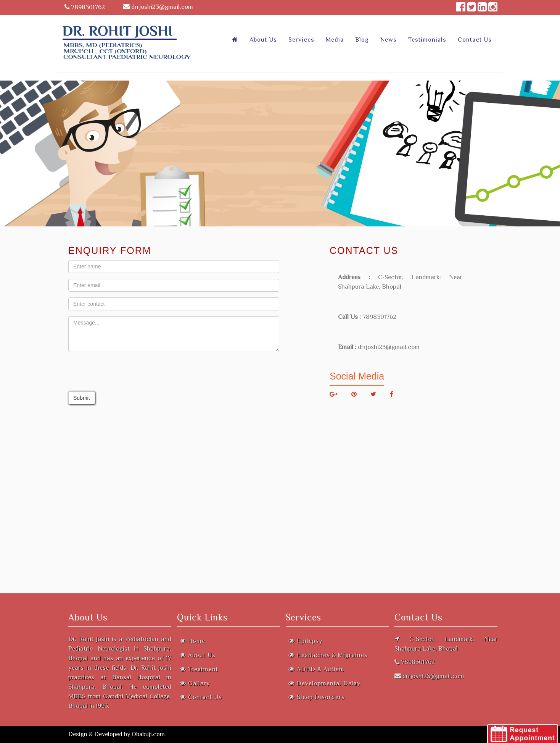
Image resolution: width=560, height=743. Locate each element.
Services (301, 40)
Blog (362, 40)
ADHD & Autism (316, 669)
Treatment (199, 669)
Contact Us (475, 40)
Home (192, 641)
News (389, 40)
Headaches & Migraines (328, 655)
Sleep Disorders (317, 697)
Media (335, 40)
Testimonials (427, 40)
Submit (82, 398)
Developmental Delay (324, 683)
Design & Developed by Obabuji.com (117, 734)
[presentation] (126, 373)
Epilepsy (305, 641)
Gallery (195, 683)
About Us (263, 40)
